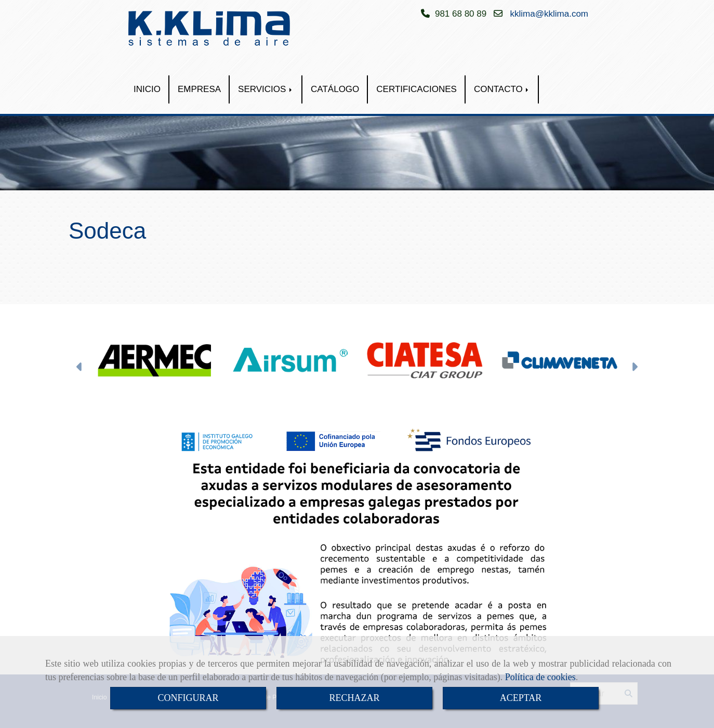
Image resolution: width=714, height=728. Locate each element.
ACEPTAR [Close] (521, 698)
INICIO (147, 89)
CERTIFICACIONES (416, 89)
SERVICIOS (266, 89)
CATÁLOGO (335, 89)
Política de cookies (540, 677)
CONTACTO (502, 89)
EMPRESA (199, 89)
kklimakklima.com (549, 14)
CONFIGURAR (188, 698)
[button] (80, 368)
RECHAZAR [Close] (354, 698)
